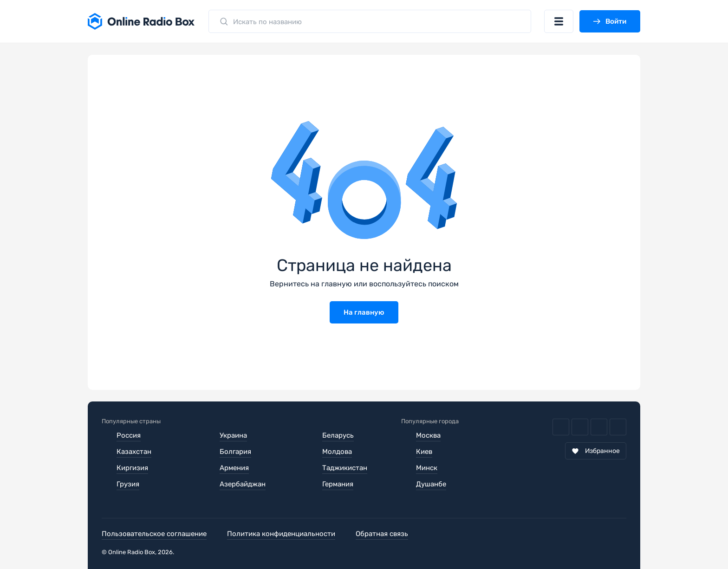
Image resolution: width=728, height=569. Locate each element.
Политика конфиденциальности (281, 534)
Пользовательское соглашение (154, 534)
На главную (364, 312)
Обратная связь (382, 534)
